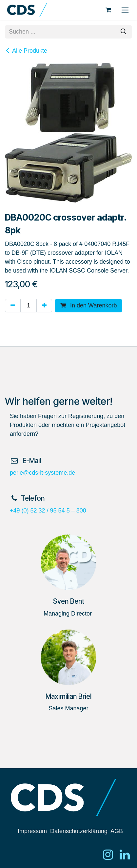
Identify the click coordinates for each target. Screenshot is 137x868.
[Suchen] (124, 32)
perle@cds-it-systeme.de (42, 473)
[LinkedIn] (125, 855)
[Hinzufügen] (44, 306)
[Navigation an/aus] (125, 10)
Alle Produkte (26, 51)
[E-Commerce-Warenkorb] (108, 10)
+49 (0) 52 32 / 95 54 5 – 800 (48, 511)
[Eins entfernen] (13, 306)
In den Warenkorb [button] (88, 305)
